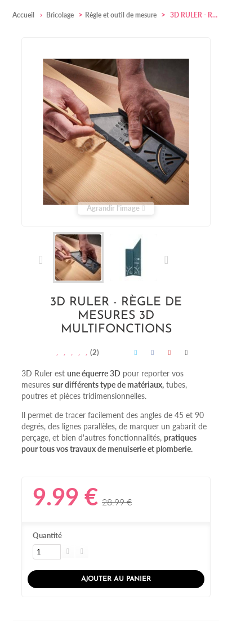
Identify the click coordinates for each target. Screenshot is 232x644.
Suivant (166, 260)
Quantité (47, 535)
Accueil (23, 15)
